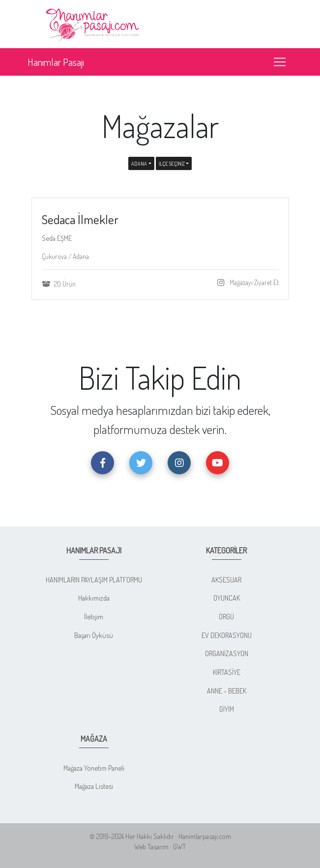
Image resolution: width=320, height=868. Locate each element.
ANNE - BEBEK (227, 691)
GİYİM (227, 709)
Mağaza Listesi (94, 786)
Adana (139, 163)
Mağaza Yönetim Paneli (94, 768)
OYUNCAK (227, 598)
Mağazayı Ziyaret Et (253, 282)
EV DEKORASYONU (227, 635)
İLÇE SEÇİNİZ (172, 163)
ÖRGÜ (226, 616)
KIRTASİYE (227, 672)
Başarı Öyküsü (94, 635)
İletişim (94, 616)
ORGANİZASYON (227, 653)
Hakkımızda (94, 598)
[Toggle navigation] (280, 62)
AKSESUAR (226, 579)
